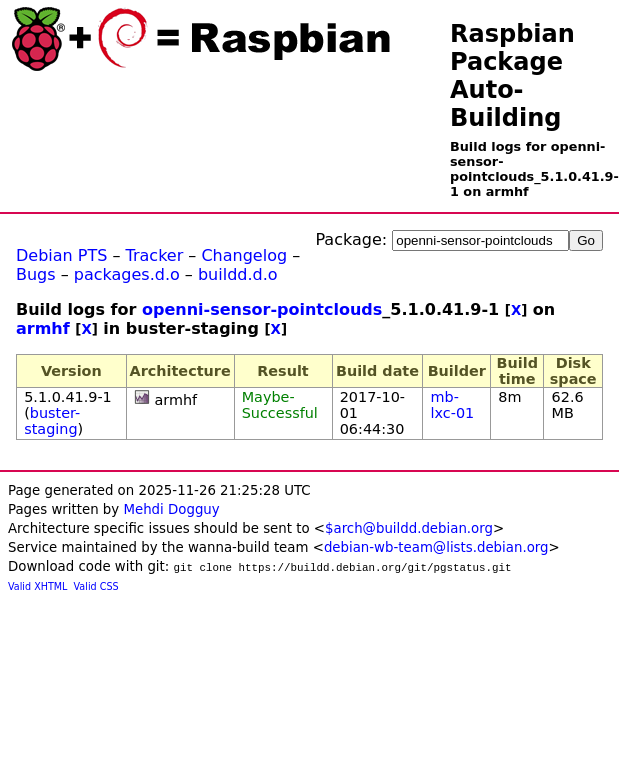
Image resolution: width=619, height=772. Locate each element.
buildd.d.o (238, 274)
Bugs (36, 274)
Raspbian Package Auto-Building (512, 76)
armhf (43, 328)
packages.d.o (127, 274)
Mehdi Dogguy (171, 509)
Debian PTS (61, 255)
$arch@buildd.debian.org (409, 528)
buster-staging (52, 421)
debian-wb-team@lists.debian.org (436, 547)
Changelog (244, 255)
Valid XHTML (37, 586)
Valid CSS (96, 586)
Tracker (155, 255)
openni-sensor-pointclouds (262, 309)
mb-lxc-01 (453, 405)
